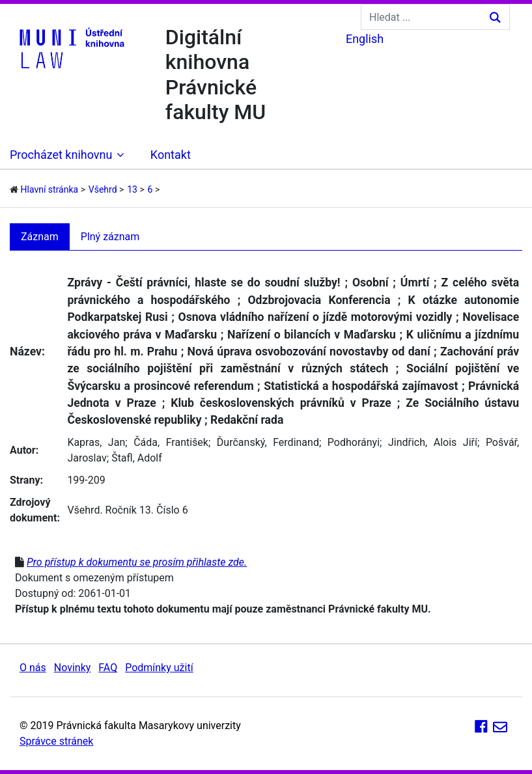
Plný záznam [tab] (110, 237)
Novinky (73, 668)
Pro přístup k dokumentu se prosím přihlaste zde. (137, 562)
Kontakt (171, 155)
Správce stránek (56, 741)
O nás (33, 668)
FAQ (108, 668)
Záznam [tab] (40, 237)
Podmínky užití (159, 668)
